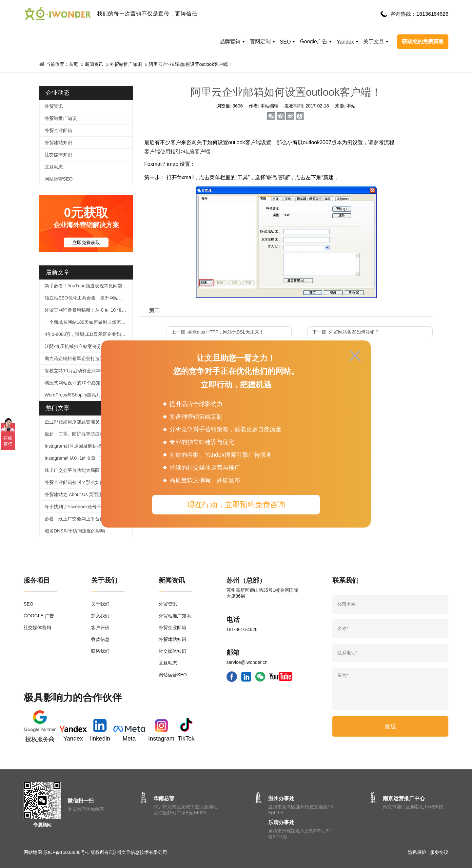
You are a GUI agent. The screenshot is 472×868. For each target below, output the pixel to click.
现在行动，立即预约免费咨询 (236, 505)
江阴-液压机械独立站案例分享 (75, 346)
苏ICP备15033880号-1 (66, 852)
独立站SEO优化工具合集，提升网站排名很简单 (88, 298)
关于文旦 (374, 41)
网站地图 (33, 852)
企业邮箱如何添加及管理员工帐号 (79, 422)
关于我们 (100, 604)
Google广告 (314, 41)
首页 (73, 64)
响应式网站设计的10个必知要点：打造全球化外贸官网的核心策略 (88, 383)
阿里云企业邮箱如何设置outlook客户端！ (191, 64)
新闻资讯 (94, 64)
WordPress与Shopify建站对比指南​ (80, 395)
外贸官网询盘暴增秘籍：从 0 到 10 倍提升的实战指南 (88, 310)
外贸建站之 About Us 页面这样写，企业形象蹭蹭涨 (88, 494)
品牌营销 (230, 41)
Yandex (345, 42)
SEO (285, 42)
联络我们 (100, 651)
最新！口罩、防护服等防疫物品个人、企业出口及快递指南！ (88, 434)
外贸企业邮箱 (58, 130)
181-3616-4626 (242, 629)
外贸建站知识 (58, 143)
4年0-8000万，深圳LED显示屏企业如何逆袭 (88, 334)
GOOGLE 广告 (39, 616)
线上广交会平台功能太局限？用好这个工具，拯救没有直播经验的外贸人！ (88, 470)
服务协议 (439, 852)
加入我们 (100, 616)
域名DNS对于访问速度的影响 (75, 531)
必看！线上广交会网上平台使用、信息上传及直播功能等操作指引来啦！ (88, 519)
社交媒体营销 (37, 627)
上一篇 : (218, 332)
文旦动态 (54, 167)
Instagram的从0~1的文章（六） (77, 458)
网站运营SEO (59, 179)
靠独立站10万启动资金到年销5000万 (82, 371)
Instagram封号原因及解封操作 (75, 446)
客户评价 (100, 627)
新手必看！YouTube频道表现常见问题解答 (88, 286)
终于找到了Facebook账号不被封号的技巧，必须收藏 (88, 507)
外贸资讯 (54, 106)
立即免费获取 (86, 242)
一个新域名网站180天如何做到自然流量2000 (88, 322)
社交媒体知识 (58, 155)
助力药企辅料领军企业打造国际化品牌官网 (88, 358)
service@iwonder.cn (247, 662)
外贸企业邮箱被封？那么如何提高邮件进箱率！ (88, 482)
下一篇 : (346, 332)
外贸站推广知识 (126, 64)
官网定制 (260, 41)
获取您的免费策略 (423, 41)
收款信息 (100, 639)
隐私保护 (417, 852)
